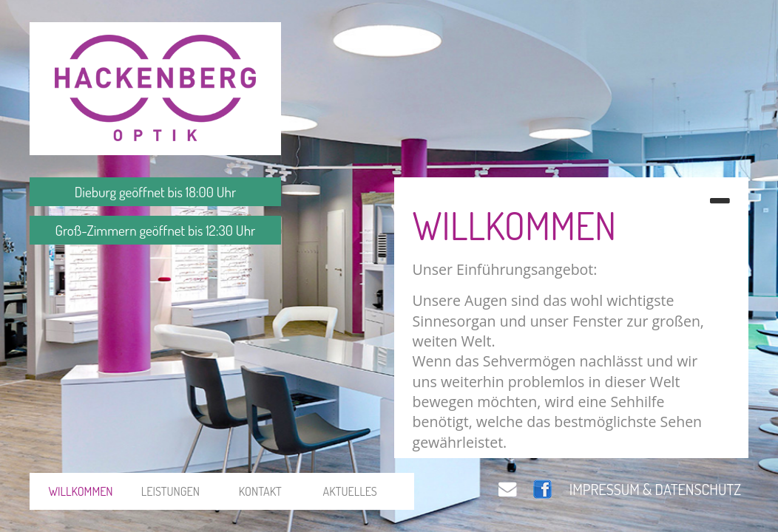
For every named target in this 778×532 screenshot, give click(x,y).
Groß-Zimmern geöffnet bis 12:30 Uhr (156, 230)
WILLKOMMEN (80, 491)
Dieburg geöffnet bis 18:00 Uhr (156, 192)
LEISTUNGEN (170, 491)
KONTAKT (260, 491)
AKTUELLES (350, 491)
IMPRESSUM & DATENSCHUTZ (655, 489)
